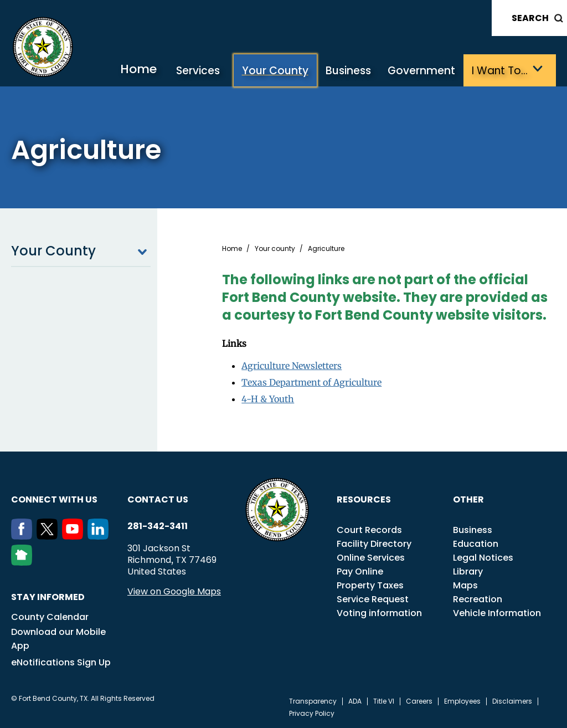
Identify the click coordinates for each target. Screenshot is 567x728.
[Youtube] (75, 536)
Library (468, 571)
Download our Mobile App (58, 639)
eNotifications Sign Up (61, 662)
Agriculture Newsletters (292, 366)
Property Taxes (370, 585)
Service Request (373, 599)
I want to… (500, 71)
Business (348, 71)
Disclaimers (512, 701)
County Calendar (50, 617)
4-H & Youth (268, 399)
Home (138, 69)
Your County (275, 71)
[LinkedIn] (100, 536)
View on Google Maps (174, 591)
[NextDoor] (24, 562)
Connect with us (54, 499)
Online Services (371, 558)
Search (530, 18)
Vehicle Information (497, 613)
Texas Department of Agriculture (311, 382)
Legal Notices (483, 558)
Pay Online (360, 571)
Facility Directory (374, 544)
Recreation (478, 599)
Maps (465, 585)
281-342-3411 (158, 526)
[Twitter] (49, 536)
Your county (275, 249)
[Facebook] (24, 536)
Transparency (313, 701)
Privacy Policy (312, 714)
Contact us (158, 499)
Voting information (379, 613)
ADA (355, 701)
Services (198, 71)
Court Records (369, 530)
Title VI (384, 701)
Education (476, 544)
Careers (419, 701)
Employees (462, 701)
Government (421, 71)
